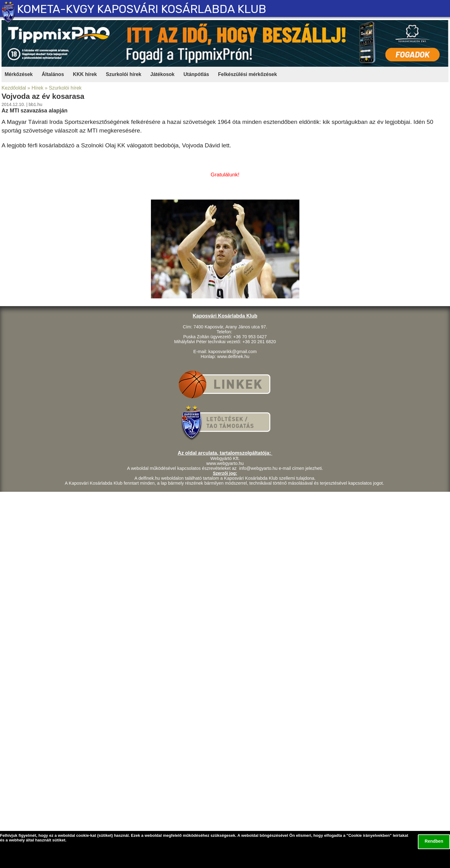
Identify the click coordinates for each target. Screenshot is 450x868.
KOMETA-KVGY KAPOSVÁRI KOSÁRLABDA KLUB (142, 9)
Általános (53, 74)
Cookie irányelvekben (369, 835)
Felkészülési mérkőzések (247, 74)
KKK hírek (85, 74)
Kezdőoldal (14, 88)
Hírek (37, 88)
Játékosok (162, 74)
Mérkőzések (19, 74)
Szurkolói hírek (124, 74)
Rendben (434, 841)
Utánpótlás (196, 74)
